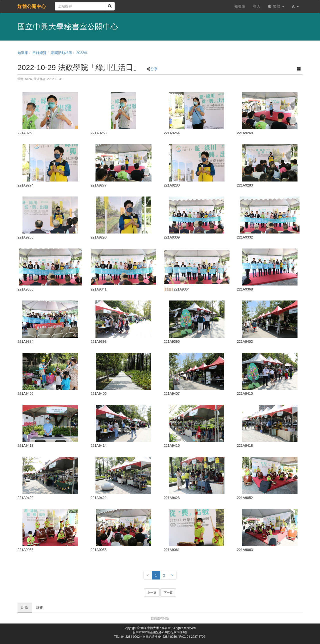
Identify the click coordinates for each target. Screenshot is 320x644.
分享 (154, 69)
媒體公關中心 (32, 6)
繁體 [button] (276, 6)
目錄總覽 (39, 53)
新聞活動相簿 (61, 53)
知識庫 (23, 53)
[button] (295, 6)
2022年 (82, 53)
